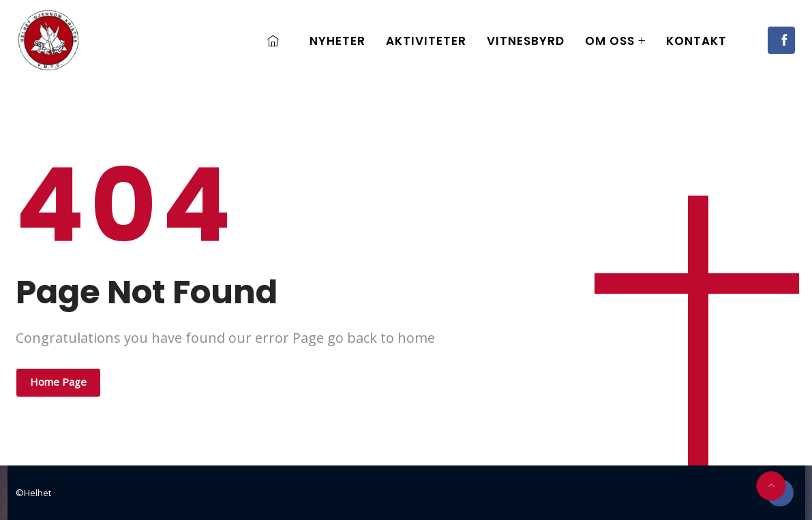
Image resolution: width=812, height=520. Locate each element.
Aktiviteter (426, 41)
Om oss (610, 41)
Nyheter (337, 41)
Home (277, 41)
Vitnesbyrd (526, 41)
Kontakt (696, 41)
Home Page (58, 382)
